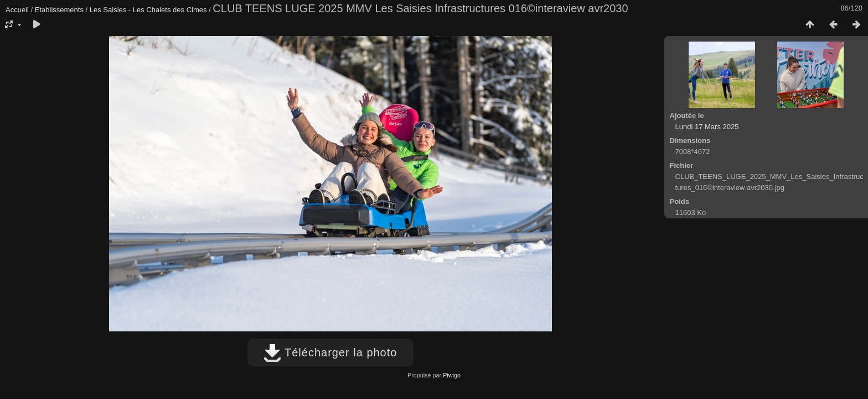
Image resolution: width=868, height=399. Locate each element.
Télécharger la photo (330, 352)
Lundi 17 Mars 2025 (707, 127)
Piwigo (452, 375)
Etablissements (59, 10)
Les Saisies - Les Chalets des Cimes (148, 10)
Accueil (17, 10)
